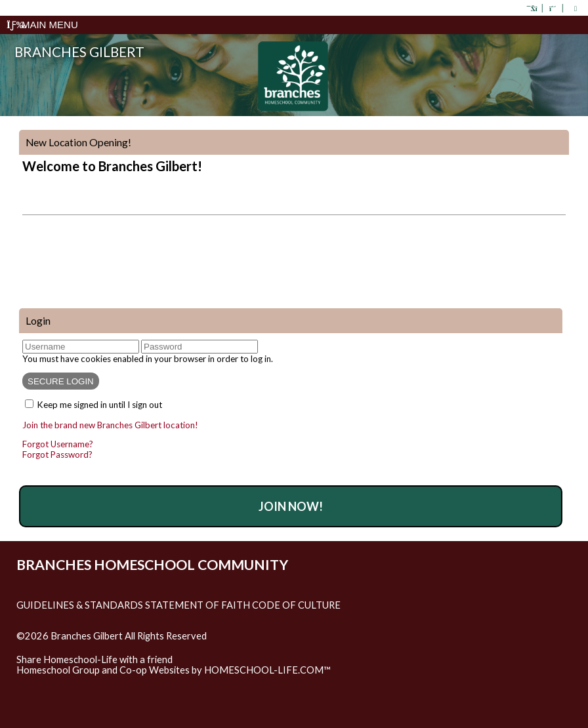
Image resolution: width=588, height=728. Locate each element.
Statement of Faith (198, 605)
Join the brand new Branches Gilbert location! (110, 425)
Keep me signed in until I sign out (100, 405)
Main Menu (42, 25)
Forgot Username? (58, 444)
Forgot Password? (57, 455)
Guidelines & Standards (80, 605)
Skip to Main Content (72, 647)
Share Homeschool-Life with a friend (94, 659)
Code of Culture (296, 605)
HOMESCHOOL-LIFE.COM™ (267, 670)
